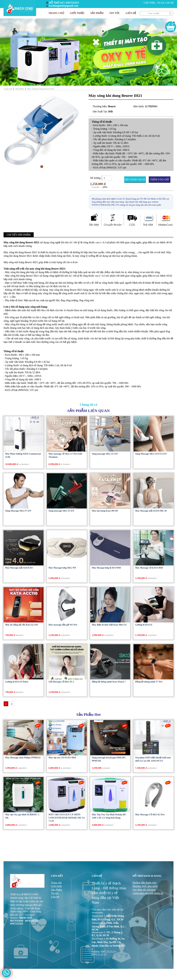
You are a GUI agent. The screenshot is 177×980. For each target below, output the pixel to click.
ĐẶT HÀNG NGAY (135, 179)
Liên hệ (169, 3)
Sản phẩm (97, 13)
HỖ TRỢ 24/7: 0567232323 (64, 3)
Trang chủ (56, 13)
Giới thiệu (56, 886)
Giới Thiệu (149, 3)
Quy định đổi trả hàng (144, 890)
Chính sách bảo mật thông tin (148, 893)
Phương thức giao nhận (145, 886)
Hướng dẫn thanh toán (145, 883)
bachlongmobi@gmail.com (64, 6)
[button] (42, 167)
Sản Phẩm (56, 890)
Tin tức (161, 3)
